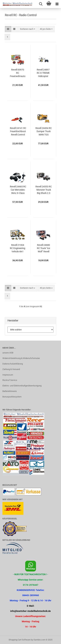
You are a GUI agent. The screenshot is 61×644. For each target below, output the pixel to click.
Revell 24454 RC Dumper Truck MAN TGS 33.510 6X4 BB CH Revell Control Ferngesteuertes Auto (44, 131)
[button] (8, 29)
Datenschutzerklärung (13, 364)
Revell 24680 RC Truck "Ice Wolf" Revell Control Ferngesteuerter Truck (44, 248)
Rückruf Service (10, 380)
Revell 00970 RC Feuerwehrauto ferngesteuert (18, 73)
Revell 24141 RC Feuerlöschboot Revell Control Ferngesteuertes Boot (18, 131)
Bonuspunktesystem (12, 397)
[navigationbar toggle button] (57, 4)
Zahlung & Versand (11, 369)
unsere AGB (8, 353)
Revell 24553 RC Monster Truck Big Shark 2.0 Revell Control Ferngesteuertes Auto (44, 190)
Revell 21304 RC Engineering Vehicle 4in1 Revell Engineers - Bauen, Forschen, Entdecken (18, 248)
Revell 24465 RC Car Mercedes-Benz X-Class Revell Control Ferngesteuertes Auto (18, 190)
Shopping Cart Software (20, 640)
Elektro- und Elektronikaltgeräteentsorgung (22, 386)
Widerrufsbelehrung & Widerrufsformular (21, 358)
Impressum (8, 375)
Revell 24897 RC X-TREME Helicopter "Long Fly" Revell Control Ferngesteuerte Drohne (43, 73)
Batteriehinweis (10, 391)
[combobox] (28, 29)
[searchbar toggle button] (41, 4)
